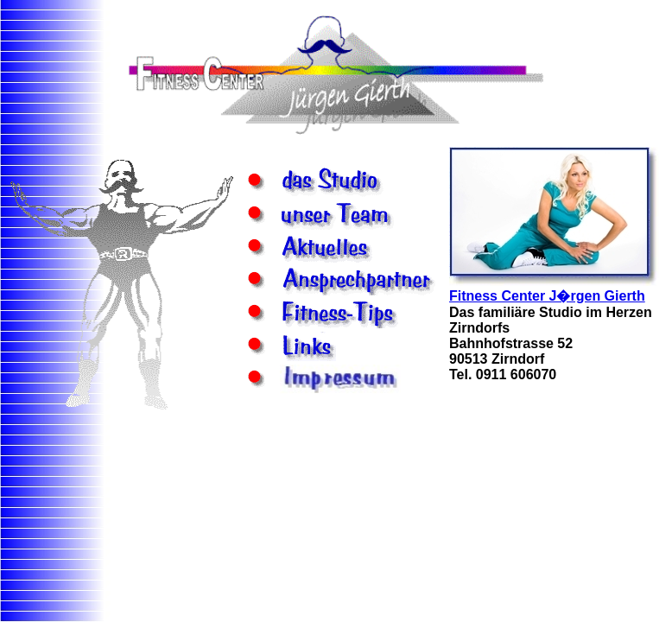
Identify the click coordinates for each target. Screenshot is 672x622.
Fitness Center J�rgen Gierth (547, 296)
